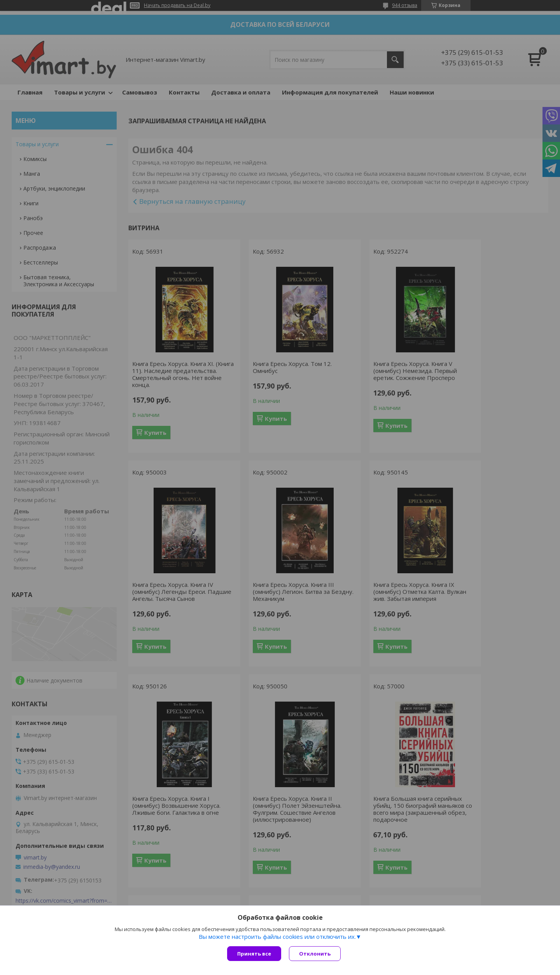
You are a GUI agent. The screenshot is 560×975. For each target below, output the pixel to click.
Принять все (254, 954)
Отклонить (315, 954)
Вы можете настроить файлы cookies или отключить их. (277, 936)
